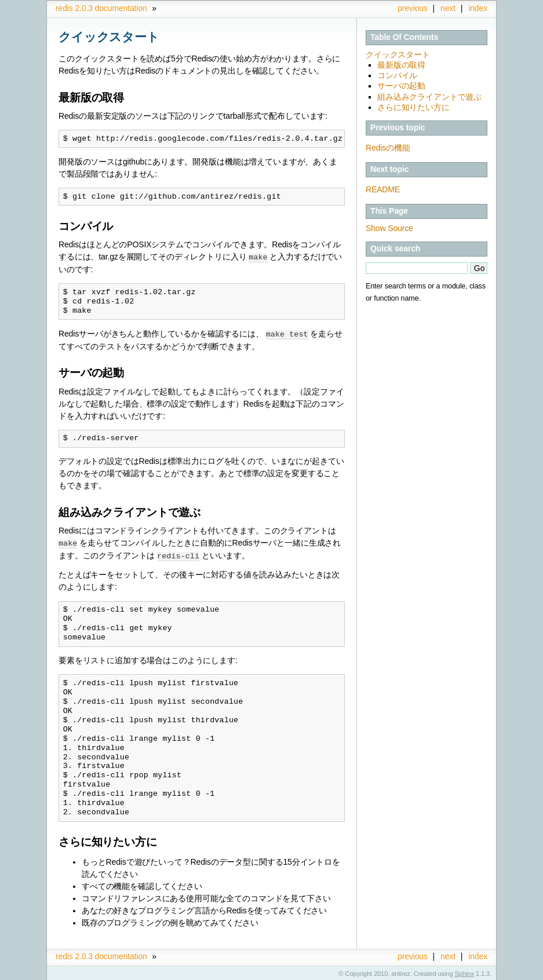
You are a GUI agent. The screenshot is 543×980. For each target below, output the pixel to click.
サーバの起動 (401, 86)
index (478, 8)
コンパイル (397, 75)
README (383, 189)
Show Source (389, 228)
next (448, 8)
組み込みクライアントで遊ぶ (429, 97)
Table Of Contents (404, 37)
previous (413, 8)
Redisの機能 (388, 148)
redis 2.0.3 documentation (101, 8)
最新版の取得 (401, 65)
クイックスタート (398, 54)
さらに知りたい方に (413, 107)
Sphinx (464, 971)
